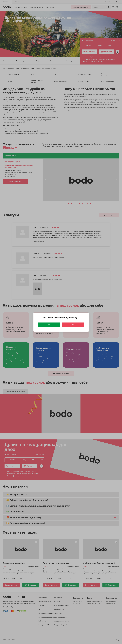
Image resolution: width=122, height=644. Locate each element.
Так (49, 325)
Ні (73, 325)
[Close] (86, 315)
